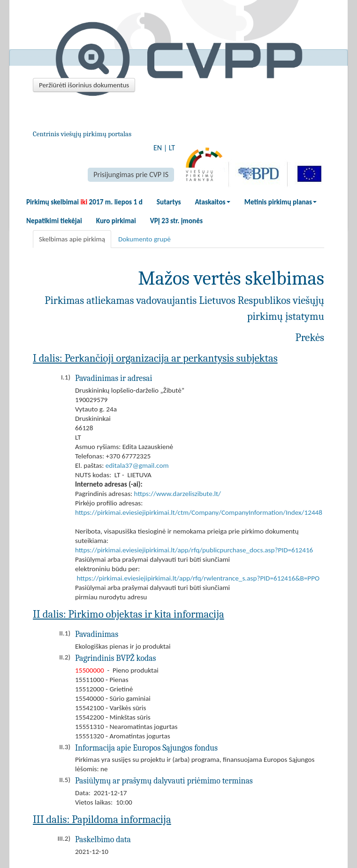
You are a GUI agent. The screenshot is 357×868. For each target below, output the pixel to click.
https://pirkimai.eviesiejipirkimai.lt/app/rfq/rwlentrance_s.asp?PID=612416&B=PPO (198, 578)
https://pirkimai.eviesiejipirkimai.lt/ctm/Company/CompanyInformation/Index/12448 (199, 512)
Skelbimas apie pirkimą (72, 239)
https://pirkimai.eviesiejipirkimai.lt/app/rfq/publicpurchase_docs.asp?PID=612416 (194, 550)
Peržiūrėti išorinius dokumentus (84, 85)
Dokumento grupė (144, 239)
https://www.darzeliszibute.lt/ (178, 494)
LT (172, 148)
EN (158, 148)
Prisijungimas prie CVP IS (131, 174)
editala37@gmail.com (137, 465)
